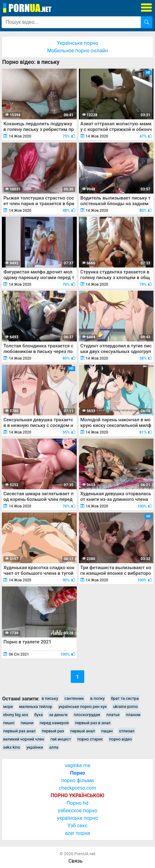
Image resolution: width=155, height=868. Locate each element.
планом (133, 715)
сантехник (74, 698)
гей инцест (61, 739)
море (8, 707)
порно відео (120, 739)
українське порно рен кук (83, 707)
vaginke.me (77, 765)
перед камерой (54, 723)
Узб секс (77, 826)
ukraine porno (125, 707)
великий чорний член (24, 739)
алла (54, 747)
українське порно (77, 818)
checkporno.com (77, 788)
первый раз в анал (93, 723)
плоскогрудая (87, 715)
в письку (50, 698)
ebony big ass (16, 715)
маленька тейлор (36, 707)
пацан (107, 731)
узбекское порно (78, 811)
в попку (97, 698)
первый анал (83, 731)
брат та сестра (125, 698)
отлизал (127, 731)
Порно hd (78, 803)
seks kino (12, 747)
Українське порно (77, 43)
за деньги (58, 715)
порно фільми (77, 780)
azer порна (78, 833)
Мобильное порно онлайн (77, 51)
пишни (27, 723)
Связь (75, 861)
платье (113, 715)
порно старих (90, 739)
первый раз (53, 731)
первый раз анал (19, 731)
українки (35, 747)
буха (39, 715)
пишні (9, 723)
